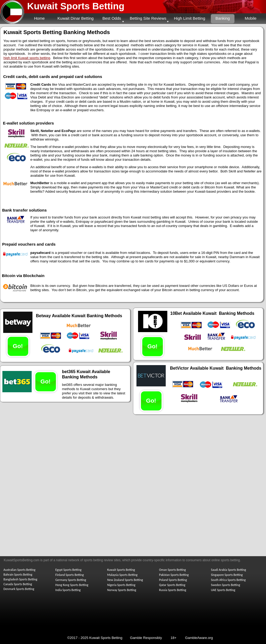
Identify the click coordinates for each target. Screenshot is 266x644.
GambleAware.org (199, 638)
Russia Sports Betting (173, 590)
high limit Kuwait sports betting (27, 58)
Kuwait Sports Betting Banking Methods (57, 32)
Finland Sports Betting (70, 575)
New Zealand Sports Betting (125, 580)
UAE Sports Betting (223, 590)
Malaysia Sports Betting (122, 575)
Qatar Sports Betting (172, 585)
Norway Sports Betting (122, 590)
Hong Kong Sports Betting (72, 585)
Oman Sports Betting (173, 570)
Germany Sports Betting (71, 580)
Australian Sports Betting (19, 570)
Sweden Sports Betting (226, 585)
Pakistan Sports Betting (174, 575)
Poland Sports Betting (173, 580)
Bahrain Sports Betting (18, 575)
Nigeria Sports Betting (121, 585)
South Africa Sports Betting (228, 580)
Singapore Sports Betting (227, 575)
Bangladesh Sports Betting (20, 579)
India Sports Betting (68, 590)
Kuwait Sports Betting (76, 6)
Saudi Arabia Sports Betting (228, 570)
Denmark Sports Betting (19, 589)
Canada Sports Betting (18, 584)
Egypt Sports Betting (68, 570)
